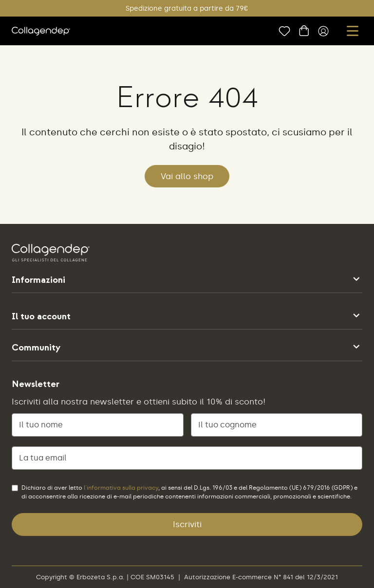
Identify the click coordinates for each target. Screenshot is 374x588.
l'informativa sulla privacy (121, 488)
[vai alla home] (41, 31)
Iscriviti (187, 524)
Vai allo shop (187, 176)
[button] (353, 31)
